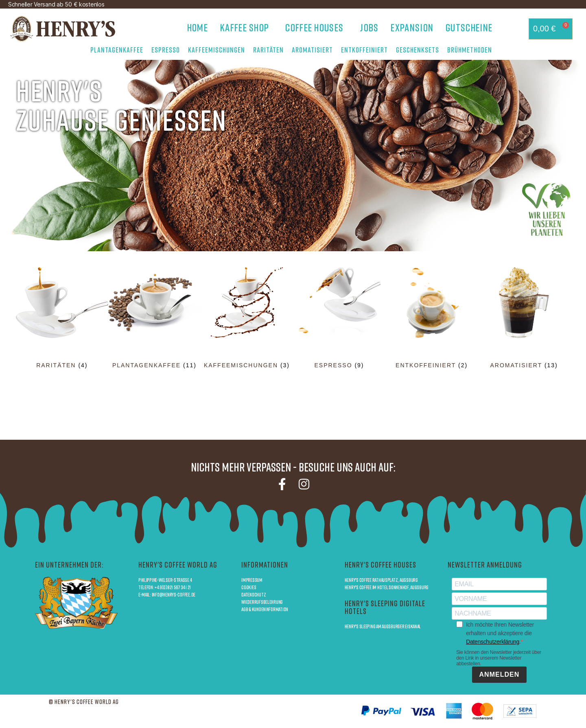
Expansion (412, 27)
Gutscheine (469, 27)
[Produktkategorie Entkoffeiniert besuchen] (432, 318)
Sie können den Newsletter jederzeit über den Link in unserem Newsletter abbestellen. (499, 658)
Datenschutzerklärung (493, 642)
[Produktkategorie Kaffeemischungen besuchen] (247, 318)
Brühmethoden (472, 50)
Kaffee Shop (247, 27)
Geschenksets (418, 50)
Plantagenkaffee (117, 50)
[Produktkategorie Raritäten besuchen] (62, 318)
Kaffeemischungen (216, 50)
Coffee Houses (316, 27)
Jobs (369, 27)
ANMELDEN (500, 675)
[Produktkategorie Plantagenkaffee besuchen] (154, 318)
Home (198, 27)
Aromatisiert (312, 50)
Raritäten (268, 50)
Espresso (166, 50)
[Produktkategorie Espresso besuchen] (339, 318)
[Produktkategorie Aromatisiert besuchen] (524, 318)
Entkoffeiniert (364, 50)
